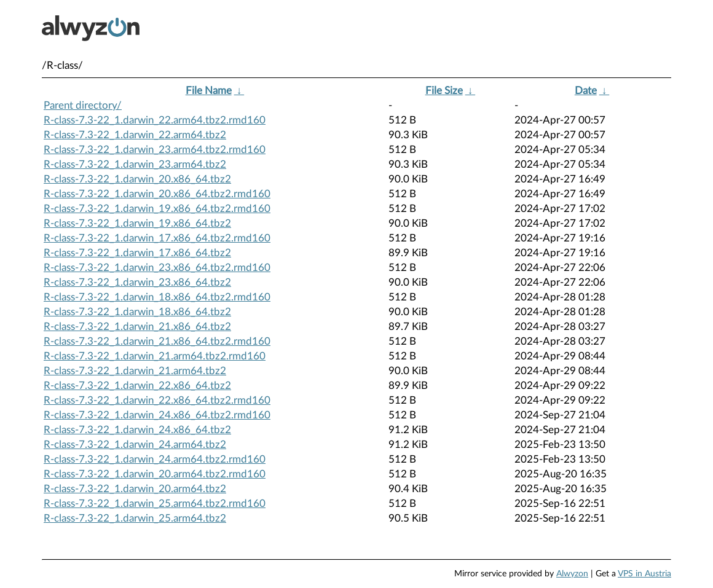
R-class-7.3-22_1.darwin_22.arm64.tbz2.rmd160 (155, 120)
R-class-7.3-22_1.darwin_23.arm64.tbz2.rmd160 (155, 150)
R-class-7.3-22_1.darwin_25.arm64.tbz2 (135, 518)
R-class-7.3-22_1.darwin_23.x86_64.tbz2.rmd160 (157, 268)
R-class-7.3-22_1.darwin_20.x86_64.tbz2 (137, 179)
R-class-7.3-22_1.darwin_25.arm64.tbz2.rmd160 (155, 504)
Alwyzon (572, 574)
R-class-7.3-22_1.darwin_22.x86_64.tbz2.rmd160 (157, 400)
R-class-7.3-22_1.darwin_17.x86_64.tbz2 (137, 253)
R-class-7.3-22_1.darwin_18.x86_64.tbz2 (137, 312)
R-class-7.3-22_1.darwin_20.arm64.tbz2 (135, 489)
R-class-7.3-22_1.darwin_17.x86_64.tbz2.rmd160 (157, 238)
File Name (209, 91)
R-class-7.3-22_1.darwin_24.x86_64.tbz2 (137, 430)
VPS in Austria (644, 574)
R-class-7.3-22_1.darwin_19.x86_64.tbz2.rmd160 (157, 209)
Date (586, 91)
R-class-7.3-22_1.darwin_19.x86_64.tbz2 (137, 223)
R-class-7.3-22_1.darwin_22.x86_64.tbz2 (137, 386)
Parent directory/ (83, 105)
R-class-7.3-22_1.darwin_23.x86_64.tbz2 (137, 282)
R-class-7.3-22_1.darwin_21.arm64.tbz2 (135, 371)
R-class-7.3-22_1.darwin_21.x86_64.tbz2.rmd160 (157, 341)
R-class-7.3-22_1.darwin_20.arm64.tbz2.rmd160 (155, 474)
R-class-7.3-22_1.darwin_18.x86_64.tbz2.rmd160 (157, 297)
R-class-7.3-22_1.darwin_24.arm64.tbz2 (135, 445)
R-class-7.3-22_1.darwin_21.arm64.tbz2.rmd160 (155, 356)
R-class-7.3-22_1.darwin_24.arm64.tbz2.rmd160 (155, 459)
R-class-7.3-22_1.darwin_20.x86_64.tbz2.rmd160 (157, 194)
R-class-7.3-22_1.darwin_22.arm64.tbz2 (135, 135)
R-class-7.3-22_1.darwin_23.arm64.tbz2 (135, 164)
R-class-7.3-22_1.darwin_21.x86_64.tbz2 (137, 327)
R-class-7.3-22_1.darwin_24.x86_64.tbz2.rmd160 (157, 415)
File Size (444, 91)
